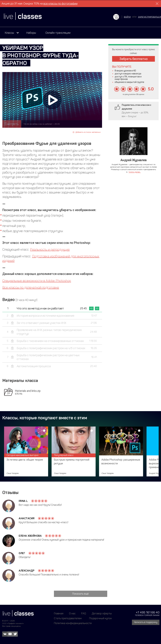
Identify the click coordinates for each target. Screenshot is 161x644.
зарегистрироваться (150, 17)
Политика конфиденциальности (73, 623)
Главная (59, 613)
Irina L (23, 501)
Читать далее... (135, 172)
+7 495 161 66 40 (148, 612)
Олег (22, 553)
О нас (72, 613)
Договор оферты (102, 613)
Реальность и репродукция (50, 250)
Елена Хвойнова (30, 536)
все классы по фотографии (60, 4)
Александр (27, 571)
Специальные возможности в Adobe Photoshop (37, 281)
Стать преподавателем (68, 618)
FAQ (84, 613)
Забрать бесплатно (134, 59)
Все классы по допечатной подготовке (31, 287)
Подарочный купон (100, 618)
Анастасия (27, 518)
